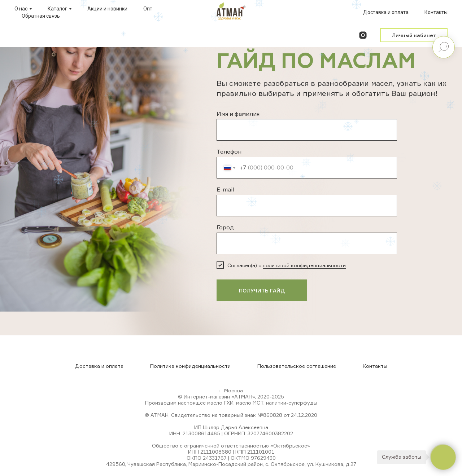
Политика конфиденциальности (190, 366)
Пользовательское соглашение (297, 366)
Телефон (229, 151)
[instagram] (363, 35)
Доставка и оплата (386, 12)
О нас (21, 9)
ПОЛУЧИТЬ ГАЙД (262, 290)
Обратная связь (41, 16)
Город (225, 227)
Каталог (57, 9)
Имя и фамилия (238, 114)
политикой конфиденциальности (304, 265)
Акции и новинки (107, 9)
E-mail (225, 189)
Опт (148, 9)
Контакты (436, 12)
